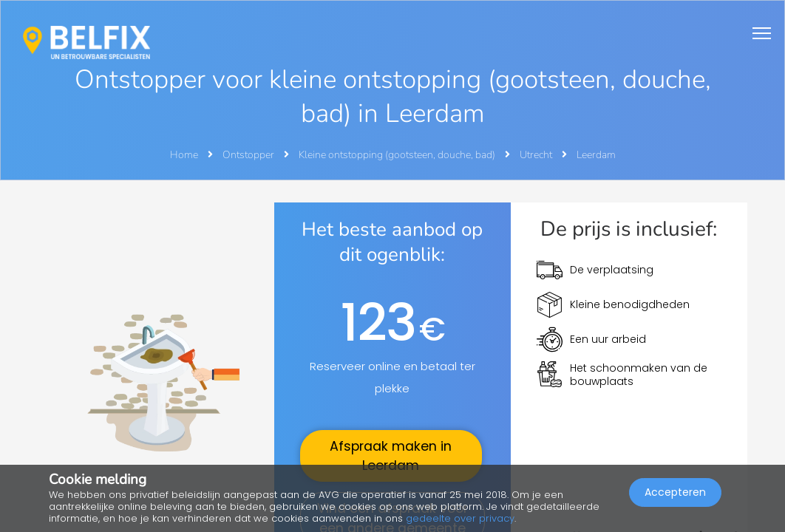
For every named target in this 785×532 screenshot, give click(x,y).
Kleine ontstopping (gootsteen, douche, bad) (398, 155)
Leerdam (596, 155)
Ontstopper (249, 155)
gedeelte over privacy (460, 518)
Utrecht (537, 155)
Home (184, 155)
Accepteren (675, 492)
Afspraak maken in (391, 456)
